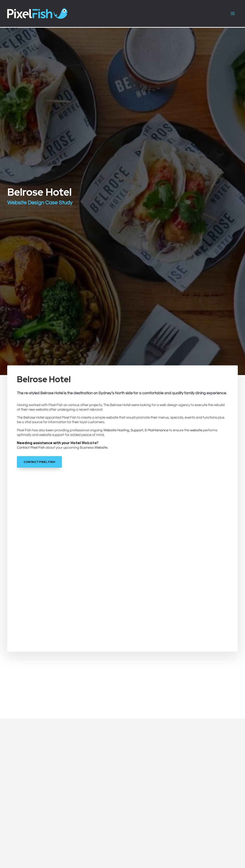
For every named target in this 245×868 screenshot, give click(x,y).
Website (101, 448)
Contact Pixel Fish (31, 448)
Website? (90, 443)
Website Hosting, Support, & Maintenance (136, 430)
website (196, 430)
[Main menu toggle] (233, 13)
